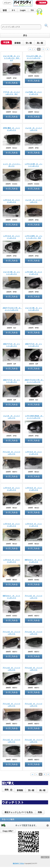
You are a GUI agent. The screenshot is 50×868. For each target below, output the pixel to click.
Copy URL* (8, 831)
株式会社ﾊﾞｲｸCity (18, 863)
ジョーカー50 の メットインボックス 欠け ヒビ (12, 58)
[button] (8, 790)
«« (30, 49)
